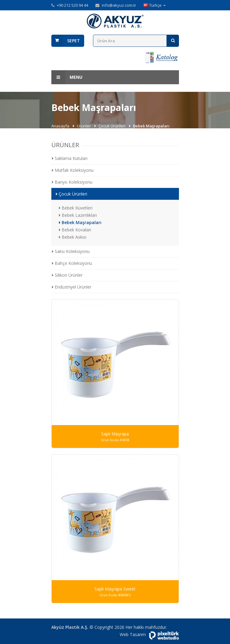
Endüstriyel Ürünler (72, 287)
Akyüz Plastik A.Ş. (70, 627)
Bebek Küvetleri (76, 208)
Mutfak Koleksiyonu (73, 170)
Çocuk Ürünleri (112, 126)
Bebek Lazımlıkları (78, 215)
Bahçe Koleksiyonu (72, 263)
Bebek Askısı (73, 237)
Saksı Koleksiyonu (71, 251)
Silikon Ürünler (67, 275)
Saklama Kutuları (70, 158)
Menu (67, 77)
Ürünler (84, 126)
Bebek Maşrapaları (80, 222)
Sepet (74, 41)
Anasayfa (61, 126)
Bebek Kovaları (75, 230)
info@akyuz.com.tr (119, 5)
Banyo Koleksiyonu (72, 182)
